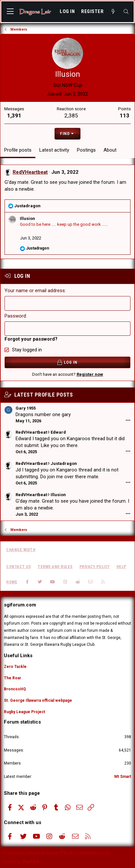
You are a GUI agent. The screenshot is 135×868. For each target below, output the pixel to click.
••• (128, 420)
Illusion (27, 218)
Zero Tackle (15, 667)
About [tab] (110, 150)
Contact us (18, 567)
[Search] (126, 12)
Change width (21, 550)
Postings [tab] (86, 150)
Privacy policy (95, 567)
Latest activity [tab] (54, 150)
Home (12, 582)
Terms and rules (55, 567)
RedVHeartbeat (30, 172)
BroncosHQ (15, 689)
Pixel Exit (31, 862)
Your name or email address (35, 291)
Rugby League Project (25, 712)
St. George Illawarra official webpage (38, 700)
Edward (58, 432)
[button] (10, 12)
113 (125, 115)
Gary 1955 (26, 408)
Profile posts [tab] (18, 150)
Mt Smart (123, 777)
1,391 (14, 115)
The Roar (12, 678)
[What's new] (113, 12)
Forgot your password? (31, 339)
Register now (90, 374)
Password (15, 316)
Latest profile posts (43, 395)
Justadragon (64, 463)
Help (121, 567)
